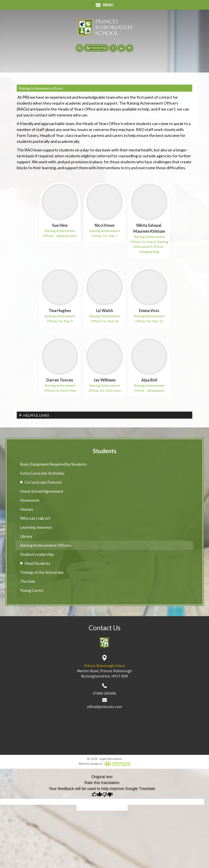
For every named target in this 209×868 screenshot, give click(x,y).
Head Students (37, 563)
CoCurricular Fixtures (43, 482)
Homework (30, 500)
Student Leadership (37, 554)
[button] (79, 48)
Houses (27, 509)
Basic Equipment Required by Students (53, 464)
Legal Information (111, 759)
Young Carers (32, 590)
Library (26, 536)
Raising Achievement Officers (46, 545)
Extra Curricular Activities (42, 473)
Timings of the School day (42, 572)
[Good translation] (97, 795)
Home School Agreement (42, 491)
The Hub (28, 581)
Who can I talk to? (35, 518)
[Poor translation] (107, 795)
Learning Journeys (36, 527)
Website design (89, 764)
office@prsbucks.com (105, 704)
